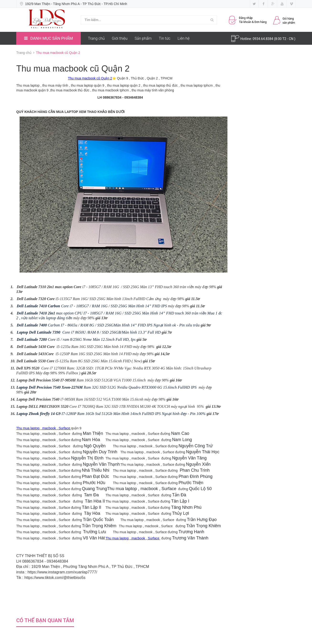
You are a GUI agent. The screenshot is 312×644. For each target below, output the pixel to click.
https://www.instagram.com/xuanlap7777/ (62, 572)
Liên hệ (183, 38)
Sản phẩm (143, 38)
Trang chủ (96, 38)
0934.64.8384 (263, 39)
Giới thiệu (120, 38)
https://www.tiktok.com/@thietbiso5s (55, 578)
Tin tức (165, 38)
